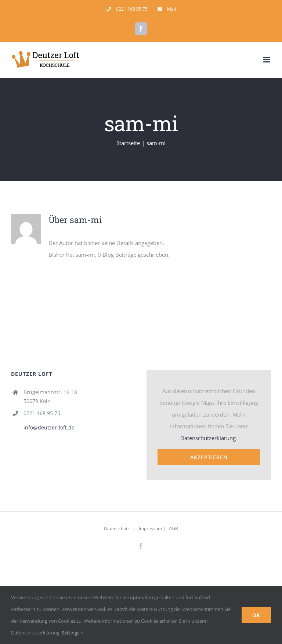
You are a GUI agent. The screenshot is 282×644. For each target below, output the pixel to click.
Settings (73, 633)
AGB (173, 528)
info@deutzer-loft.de (49, 427)
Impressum (150, 528)
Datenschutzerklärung (208, 438)
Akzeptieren (209, 457)
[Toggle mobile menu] (267, 60)
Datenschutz (117, 528)
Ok (256, 615)
